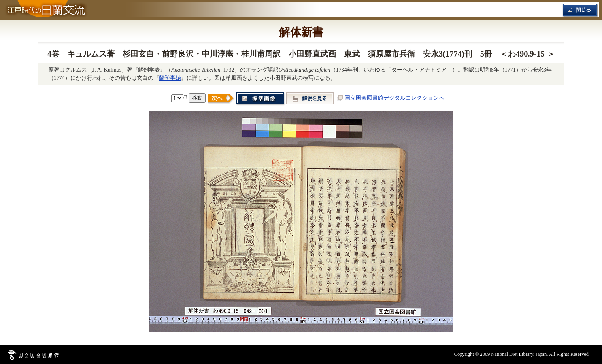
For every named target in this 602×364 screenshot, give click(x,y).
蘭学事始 (170, 78)
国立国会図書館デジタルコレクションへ (394, 98)
